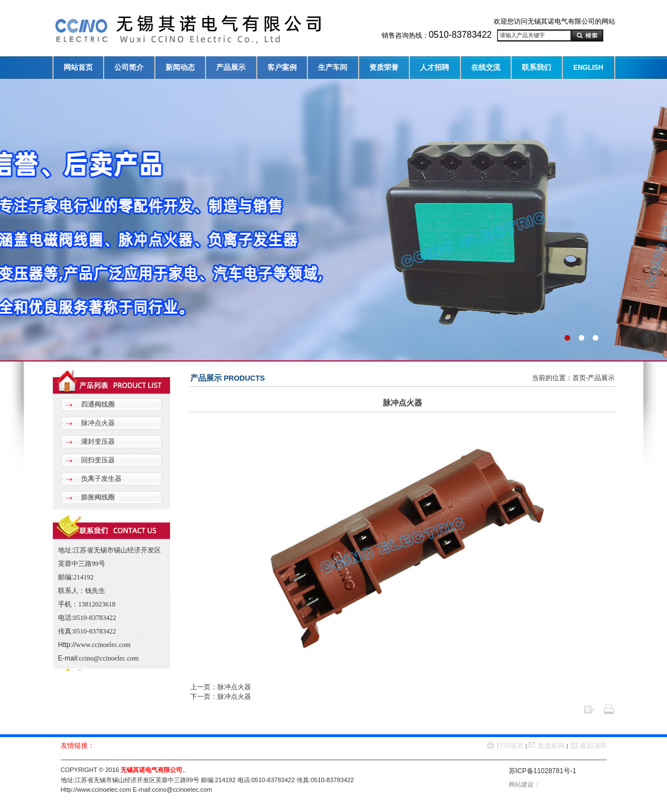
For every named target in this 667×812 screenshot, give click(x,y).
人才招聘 (435, 67)
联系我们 (536, 67)
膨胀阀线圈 (97, 497)
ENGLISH (588, 68)
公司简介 (129, 67)
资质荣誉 (384, 67)
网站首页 (78, 67)
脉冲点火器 (97, 423)
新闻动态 (180, 67)
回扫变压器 (97, 460)
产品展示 (231, 67)
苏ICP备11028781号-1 (543, 771)
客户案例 (282, 67)
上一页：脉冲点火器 (221, 687)
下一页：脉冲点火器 (221, 697)
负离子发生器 (100, 479)
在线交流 (486, 67)
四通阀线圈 (97, 404)
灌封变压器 (97, 441)
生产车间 (333, 67)
